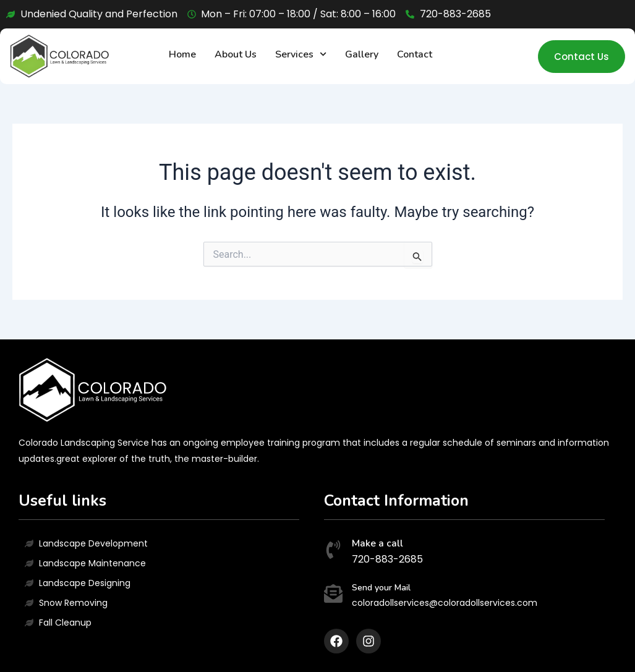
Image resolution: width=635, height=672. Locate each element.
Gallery (362, 54)
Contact (415, 54)
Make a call (377, 543)
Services (301, 54)
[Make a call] (333, 551)
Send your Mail (381, 588)
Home (182, 54)
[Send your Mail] (333, 595)
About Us (236, 54)
